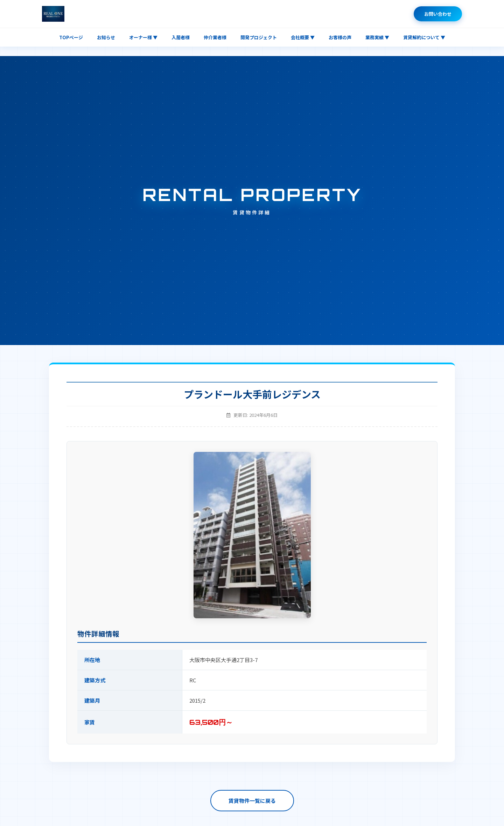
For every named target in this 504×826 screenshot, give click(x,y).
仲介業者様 (215, 37)
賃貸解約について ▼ (424, 37)
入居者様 (181, 37)
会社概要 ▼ (303, 37)
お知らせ (106, 37)
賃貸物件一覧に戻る (252, 801)
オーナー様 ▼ (143, 37)
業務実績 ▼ (377, 37)
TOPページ (71, 37)
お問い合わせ (438, 14)
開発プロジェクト (259, 37)
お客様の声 (340, 37)
